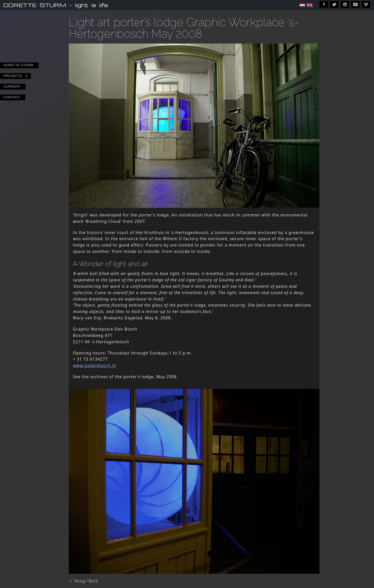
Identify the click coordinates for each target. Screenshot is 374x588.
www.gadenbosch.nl (94, 365)
